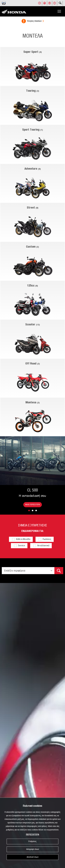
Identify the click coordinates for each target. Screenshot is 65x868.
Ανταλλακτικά (43, 546)
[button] (29, 510)
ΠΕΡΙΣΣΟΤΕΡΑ (32, 835)
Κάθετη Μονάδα (23, 539)
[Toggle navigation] (59, 11)
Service (22, 546)
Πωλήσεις (47, 539)
